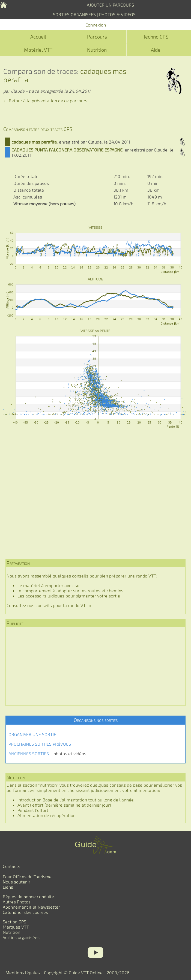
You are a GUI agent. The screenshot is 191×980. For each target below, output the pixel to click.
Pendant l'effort (33, 810)
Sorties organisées (21, 937)
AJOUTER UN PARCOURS (110, 5)
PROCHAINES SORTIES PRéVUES (40, 744)
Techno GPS (156, 37)
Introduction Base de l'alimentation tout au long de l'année (76, 800)
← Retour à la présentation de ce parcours (45, 100)
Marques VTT (16, 927)
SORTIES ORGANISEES (74, 14)
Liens (8, 887)
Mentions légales (23, 972)
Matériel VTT (38, 50)
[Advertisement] (98, 497)
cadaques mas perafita (34, 142)
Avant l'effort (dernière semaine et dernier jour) (64, 805)
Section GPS (14, 922)
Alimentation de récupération (47, 815)
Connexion (96, 25)
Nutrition (97, 50)
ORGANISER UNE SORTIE (32, 734)
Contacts (11, 866)
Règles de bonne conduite (28, 896)
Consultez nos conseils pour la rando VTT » (49, 605)
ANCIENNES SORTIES (29, 753)
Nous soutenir (17, 882)
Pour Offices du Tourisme (27, 877)
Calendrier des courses (25, 912)
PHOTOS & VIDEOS (117, 14)
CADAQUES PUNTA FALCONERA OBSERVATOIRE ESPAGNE (67, 150)
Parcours (97, 37)
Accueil (38, 37)
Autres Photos (17, 902)
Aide (156, 50)
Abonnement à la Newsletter (31, 907)
